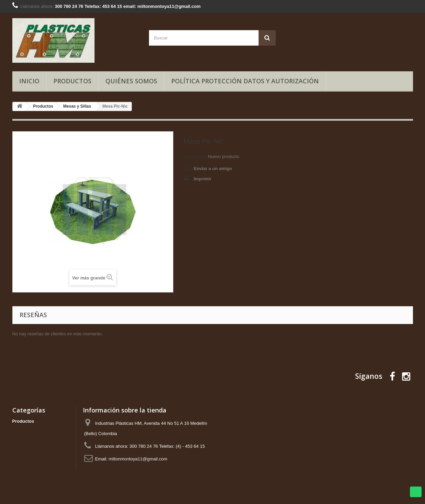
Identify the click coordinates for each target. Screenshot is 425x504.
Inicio (29, 81)
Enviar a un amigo (213, 169)
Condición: (195, 157)
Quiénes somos (131, 81)
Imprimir (203, 179)
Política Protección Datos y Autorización (245, 81)
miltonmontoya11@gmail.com (138, 459)
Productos (72, 81)
